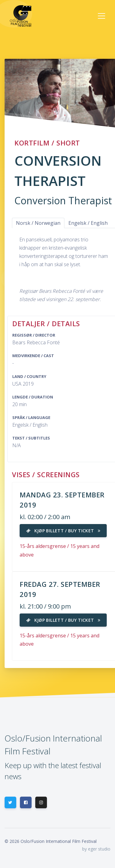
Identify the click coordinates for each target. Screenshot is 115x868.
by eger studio (96, 849)
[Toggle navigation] (102, 16)
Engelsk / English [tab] (88, 223)
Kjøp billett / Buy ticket (63, 531)
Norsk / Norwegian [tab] (38, 223)
